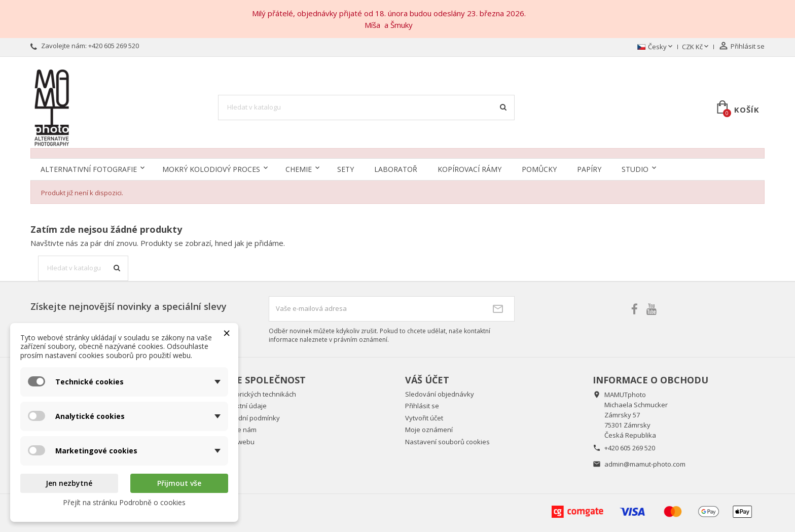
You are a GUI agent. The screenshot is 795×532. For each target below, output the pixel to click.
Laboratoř (396, 169)
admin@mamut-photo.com (645, 464)
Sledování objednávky (440, 394)
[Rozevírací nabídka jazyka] (656, 47)
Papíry (589, 169)
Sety (346, 169)
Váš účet (427, 380)
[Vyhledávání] (367, 108)
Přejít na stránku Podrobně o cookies (124, 502)
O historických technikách (257, 394)
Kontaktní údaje (242, 406)
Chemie (299, 169)
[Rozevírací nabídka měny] (696, 47)
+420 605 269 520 (114, 46)
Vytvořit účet (424, 418)
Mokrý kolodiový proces (211, 169)
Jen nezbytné (69, 483)
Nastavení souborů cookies (447, 442)
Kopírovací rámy (469, 169)
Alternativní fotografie (89, 169)
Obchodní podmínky (249, 418)
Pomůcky (539, 169)
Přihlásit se (422, 406)
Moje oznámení (429, 430)
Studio (635, 169)
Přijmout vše (179, 483)
